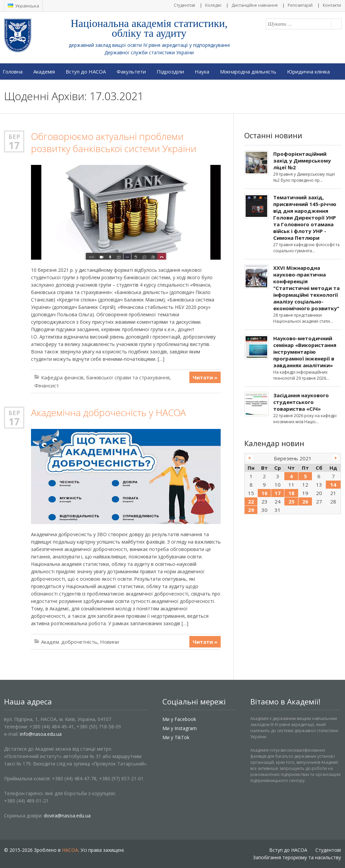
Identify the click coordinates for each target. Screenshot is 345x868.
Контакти (332, 5)
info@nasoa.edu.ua (41, 734)
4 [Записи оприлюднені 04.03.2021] (291, 476)
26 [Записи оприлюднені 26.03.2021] (305, 501)
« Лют (250, 458)
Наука (202, 71)
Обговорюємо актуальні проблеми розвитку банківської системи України (114, 142)
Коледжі (213, 5)
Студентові (184, 5)
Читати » (205, 377)
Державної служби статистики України (149, 52)
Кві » (336, 458)
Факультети (131, 71)
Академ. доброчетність (69, 642)
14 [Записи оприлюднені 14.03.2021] (333, 485)
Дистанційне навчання (255, 5)
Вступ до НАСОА (86, 71)
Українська (23, 6)
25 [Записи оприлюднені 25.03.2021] (291, 501)
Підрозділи (170, 71)
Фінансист (47, 385)
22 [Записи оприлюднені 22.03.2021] (251, 501)
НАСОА (70, 850)
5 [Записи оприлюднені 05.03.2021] (305, 476)
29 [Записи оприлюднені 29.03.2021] (251, 510)
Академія (44, 71)
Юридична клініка (308, 71)
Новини (109, 642)
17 (14, 145)
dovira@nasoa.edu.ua (67, 816)
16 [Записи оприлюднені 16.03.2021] (264, 493)
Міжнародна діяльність (248, 71)
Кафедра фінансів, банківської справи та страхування (105, 377)
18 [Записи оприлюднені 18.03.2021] (291, 493)
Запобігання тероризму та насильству (297, 857)
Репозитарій (300, 5)
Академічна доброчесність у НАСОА (108, 413)
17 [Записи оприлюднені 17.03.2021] (278, 493)
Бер (14, 137)
